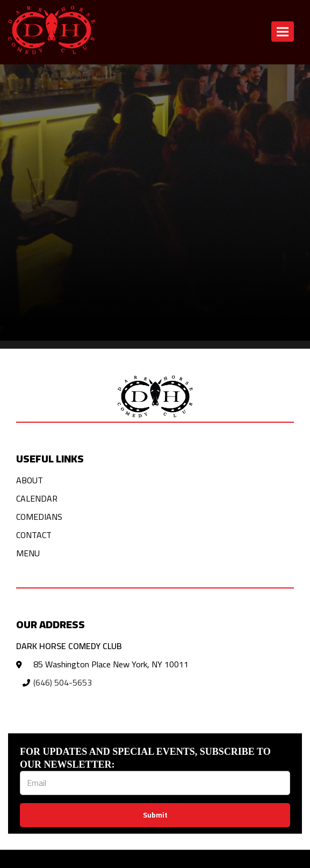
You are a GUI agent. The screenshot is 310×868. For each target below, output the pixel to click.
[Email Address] (155, 783)
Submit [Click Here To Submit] (155, 815)
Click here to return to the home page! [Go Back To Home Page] (69, 77)
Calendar (37, 498)
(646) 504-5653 (63, 682)
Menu (28, 553)
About (30, 480)
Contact (34, 535)
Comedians (39, 517)
